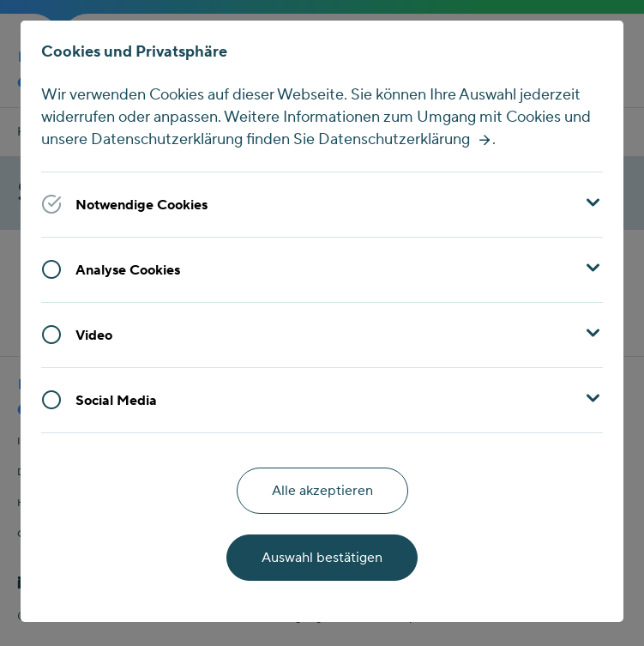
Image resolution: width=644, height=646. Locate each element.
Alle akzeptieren (322, 491)
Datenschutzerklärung (394, 139)
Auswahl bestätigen (322, 558)
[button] (322, 204)
